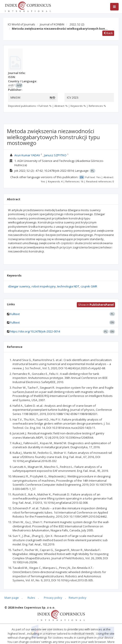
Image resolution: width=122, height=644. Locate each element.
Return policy (78, 598)
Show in (96, 305)
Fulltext (15, 314)
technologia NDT (68, 286)
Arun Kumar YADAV (27, 155)
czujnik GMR (89, 286)
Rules (31, 598)
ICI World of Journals (21, 24)
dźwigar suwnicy (19, 286)
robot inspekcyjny (44, 286)
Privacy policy (53, 598)
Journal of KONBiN (52, 24)
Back (108, 33)
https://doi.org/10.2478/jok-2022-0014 (35, 331)
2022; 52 (77, 24)
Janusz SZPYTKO (55, 155)
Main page (12, 598)
